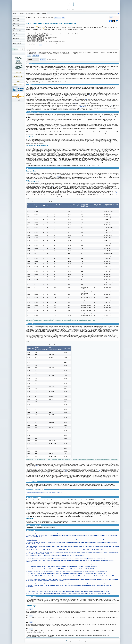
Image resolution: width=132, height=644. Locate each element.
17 (84, 120)
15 (32, 108)
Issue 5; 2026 (16, 21)
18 (93, 139)
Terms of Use (95, 641)
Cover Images (16, 38)
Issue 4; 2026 (16, 23)
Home (14, 13)
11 (110, 106)
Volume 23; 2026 (17, 31)
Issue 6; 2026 (16, 18)
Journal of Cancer (18, 82)
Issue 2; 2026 (16, 28)
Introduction (18, 57)
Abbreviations (18, 64)
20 (33, 328)
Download (43, 60)
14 (85, 107)
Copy (29, 55)
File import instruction (51, 59)
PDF (111, 17)
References (18, 69)
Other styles (36, 55)
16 (82, 120)
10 (86, 99)
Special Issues (16, 46)
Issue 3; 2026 (16, 26)
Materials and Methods (18, 59)
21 (34, 328)
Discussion (18, 62)
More (40, 45)
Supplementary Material (18, 66)
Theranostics (18, 72)
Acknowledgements (18, 67)
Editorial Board (17, 36)
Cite (63, 18)
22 (65, 470)
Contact (44, 13)
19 (84, 327)
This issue (58, 18)
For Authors (21, 13)
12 (112, 106)
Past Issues (16, 33)
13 (83, 107)
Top (18, 56)
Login (38, 13)
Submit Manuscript (30, 13)
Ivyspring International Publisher (70, 640)
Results (18, 61)
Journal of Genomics (18, 85)
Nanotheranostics (18, 79)
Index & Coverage (17, 41)
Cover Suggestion (17, 43)
